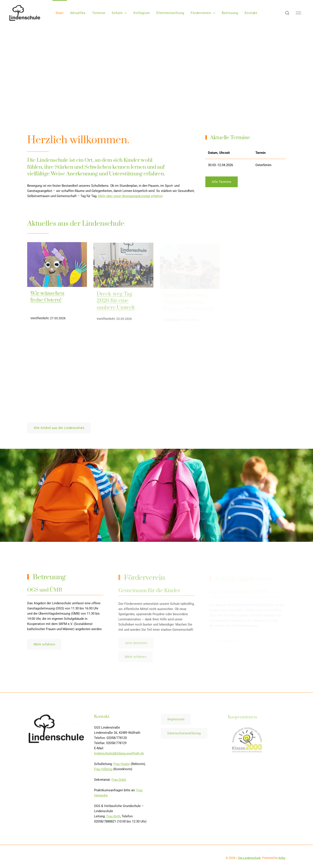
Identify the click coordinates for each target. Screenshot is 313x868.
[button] (287, 13)
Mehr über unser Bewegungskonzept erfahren (131, 197)
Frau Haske (122, 765)
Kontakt (251, 13)
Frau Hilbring (103, 770)
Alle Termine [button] (222, 182)
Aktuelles (78, 13)
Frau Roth (113, 818)
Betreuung (230, 13)
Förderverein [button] (203, 13)
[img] (57, 266)
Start (60, 13)
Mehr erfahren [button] (44, 646)
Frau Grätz (119, 781)
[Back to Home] (25, 13)
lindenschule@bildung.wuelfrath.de (119, 755)
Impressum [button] (176, 721)
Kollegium (142, 13)
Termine (99, 13)
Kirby (282, 858)
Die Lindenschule (249, 858)
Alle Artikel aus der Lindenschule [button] (59, 428)
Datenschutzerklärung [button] (184, 735)
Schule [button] (119, 13)
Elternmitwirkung (170, 13)
